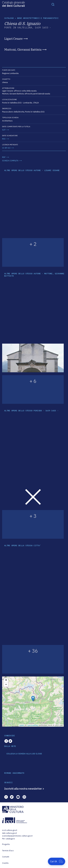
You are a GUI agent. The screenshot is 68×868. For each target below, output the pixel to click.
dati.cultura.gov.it (9, 833)
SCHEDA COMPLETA (10, 161)
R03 (4, 139)
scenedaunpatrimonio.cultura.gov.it (17, 836)
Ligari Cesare (13, 39)
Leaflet (22, 725)
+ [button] (6, 680)
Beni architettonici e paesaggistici (38, 18)
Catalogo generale (14, 4)
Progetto (6, 844)
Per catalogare (8, 839)
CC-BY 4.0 (6, 148)
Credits (5, 863)
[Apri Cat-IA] (57, 861)
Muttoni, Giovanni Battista (23, 49)
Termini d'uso (8, 851)
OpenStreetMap (33, 725)
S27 (4, 130)
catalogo (9, 18)
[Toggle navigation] (53, 4)
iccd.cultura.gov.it (10, 830)
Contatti (6, 857)
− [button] (6, 685)
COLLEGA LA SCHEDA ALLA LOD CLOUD (24, 754)
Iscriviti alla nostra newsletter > (24, 789)
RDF (4, 157)
